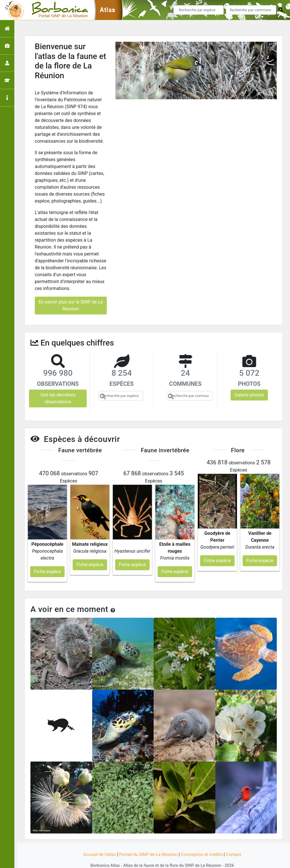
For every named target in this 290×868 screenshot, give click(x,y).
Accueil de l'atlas (97, 843)
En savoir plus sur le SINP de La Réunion (71, 305)
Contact (237, 843)
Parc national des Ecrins (206, 860)
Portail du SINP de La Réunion (148, 843)
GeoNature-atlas (135, 860)
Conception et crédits (204, 843)
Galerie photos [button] (249, 395)
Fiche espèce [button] (47, 560)
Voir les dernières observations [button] (58, 398)
